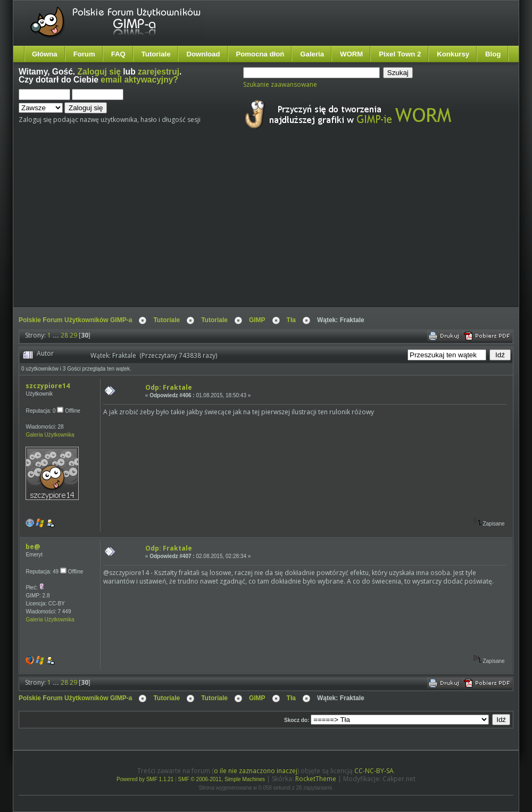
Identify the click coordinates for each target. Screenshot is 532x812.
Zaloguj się (99, 72)
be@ (33, 547)
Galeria (312, 54)
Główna (45, 54)
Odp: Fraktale (169, 387)
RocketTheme (316, 779)
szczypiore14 (48, 386)
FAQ (118, 54)
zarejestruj (159, 72)
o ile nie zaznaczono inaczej (256, 771)
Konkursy (453, 54)
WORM (351, 54)
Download (203, 54)
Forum (84, 54)
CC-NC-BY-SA (374, 771)
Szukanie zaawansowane (280, 84)
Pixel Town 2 (400, 54)
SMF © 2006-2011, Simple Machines (222, 779)
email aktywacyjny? (139, 80)
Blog (493, 54)
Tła (291, 320)
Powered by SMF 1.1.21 (145, 779)
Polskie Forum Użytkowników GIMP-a (75, 320)
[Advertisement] (214, 228)
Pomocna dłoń (260, 54)
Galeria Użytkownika (50, 435)
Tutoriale (156, 54)
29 (73, 335)
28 (64, 335)
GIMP (257, 320)
